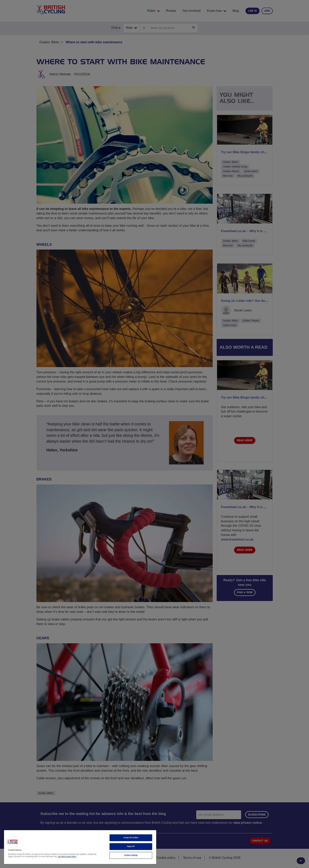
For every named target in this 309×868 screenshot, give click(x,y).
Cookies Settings (131, 855)
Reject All (131, 846)
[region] (80, 847)
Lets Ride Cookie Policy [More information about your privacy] (67, 857)
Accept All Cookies (131, 838)
